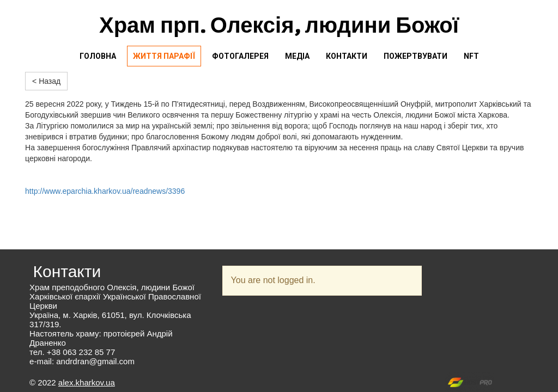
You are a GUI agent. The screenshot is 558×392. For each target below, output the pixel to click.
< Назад (46, 81)
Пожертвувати (416, 56)
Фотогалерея (240, 56)
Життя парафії (164, 56)
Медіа (297, 56)
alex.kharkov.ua (87, 382)
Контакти (347, 56)
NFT (471, 56)
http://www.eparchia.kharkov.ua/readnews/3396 (105, 191)
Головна (98, 56)
